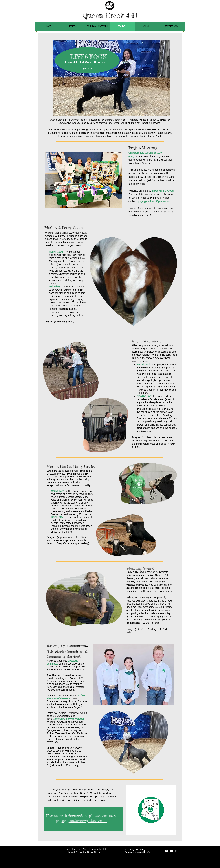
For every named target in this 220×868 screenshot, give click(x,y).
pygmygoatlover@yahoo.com (154, 201)
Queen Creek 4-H (110, 15)
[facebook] (176, 851)
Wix (148, 852)
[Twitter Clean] (167, 851)
